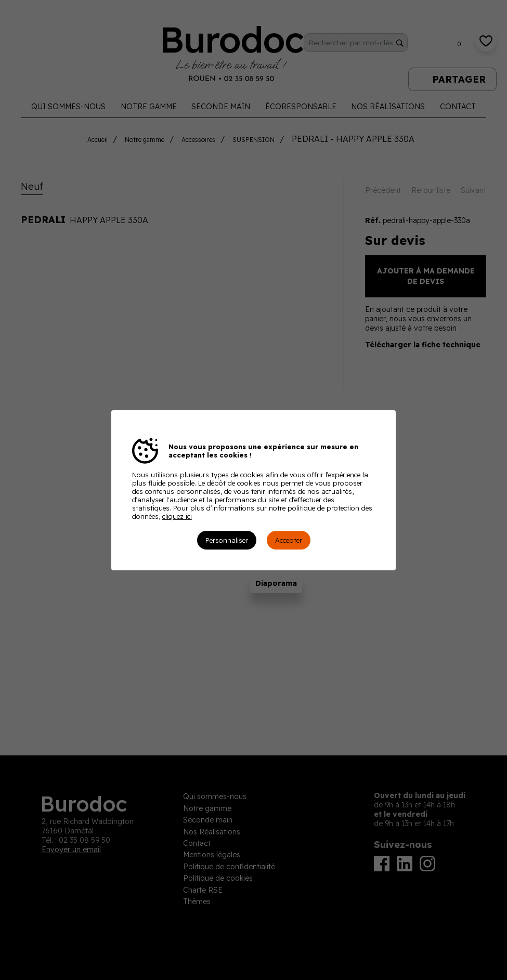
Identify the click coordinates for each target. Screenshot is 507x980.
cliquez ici (177, 516)
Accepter (289, 540)
